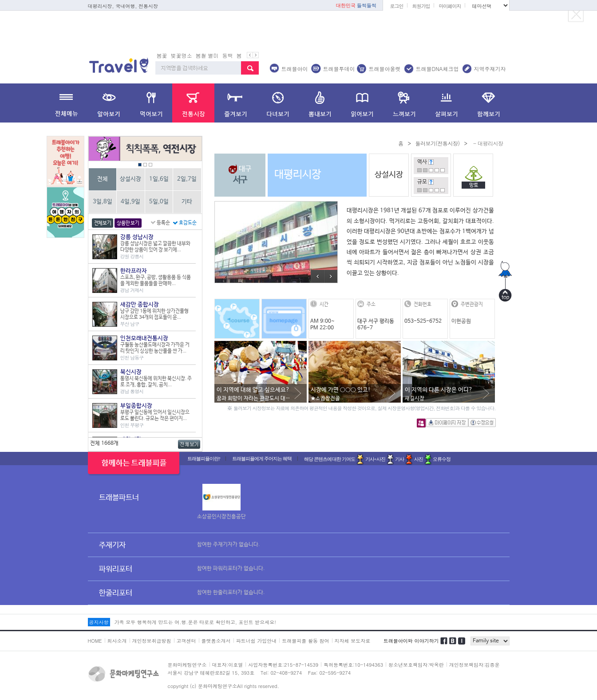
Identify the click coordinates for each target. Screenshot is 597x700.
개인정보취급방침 (152, 641)
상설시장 (130, 179)
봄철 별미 (207, 55)
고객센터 (186, 641)
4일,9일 (130, 202)
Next (331, 276)
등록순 (163, 223)
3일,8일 (103, 202)
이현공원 (461, 321)
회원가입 (421, 6)
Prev (317, 276)
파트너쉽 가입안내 (257, 641)
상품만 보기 (128, 223)
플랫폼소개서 (216, 641)
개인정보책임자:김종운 (474, 665)
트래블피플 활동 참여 (305, 641)
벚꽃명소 (182, 55)
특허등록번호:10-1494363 (353, 665)
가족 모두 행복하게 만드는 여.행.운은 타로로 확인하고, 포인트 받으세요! (195, 622)
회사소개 (117, 641)
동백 (228, 55)
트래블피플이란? (204, 459)
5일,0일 (159, 202)
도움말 (431, 162)
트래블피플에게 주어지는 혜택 (262, 459)
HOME (95, 641)
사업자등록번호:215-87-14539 (283, 665)
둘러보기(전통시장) (437, 143)
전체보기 (103, 223)
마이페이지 (450, 6)
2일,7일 (187, 179)
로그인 (396, 6)
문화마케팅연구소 (187, 665)
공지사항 (99, 622)
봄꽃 (162, 55)
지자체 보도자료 (353, 641)
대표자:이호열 (228, 665)
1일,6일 (159, 179)
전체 (103, 179)
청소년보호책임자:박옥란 (416, 665)
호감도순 (188, 223)
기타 (187, 202)
